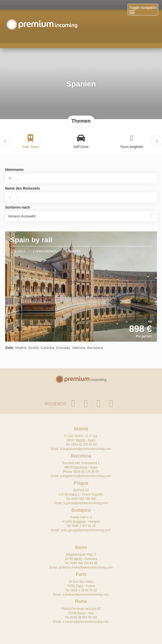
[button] (5, 141)
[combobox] (81, 197)
